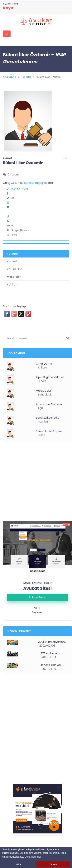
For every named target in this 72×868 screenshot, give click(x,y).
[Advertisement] (36, 485)
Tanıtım (12, 254)
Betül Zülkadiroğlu (48, 418)
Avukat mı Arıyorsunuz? (53, 642)
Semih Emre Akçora (49, 431)
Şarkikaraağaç (34, 183)
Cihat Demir (44, 364)
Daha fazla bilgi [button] (33, 857)
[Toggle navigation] (7, 34)
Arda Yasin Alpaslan (49, 404)
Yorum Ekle (14, 269)
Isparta (26, 77)
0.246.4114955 (18, 189)
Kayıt (8, 8)
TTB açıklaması (50, 653)
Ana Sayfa (10, 77)
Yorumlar (13, 261)
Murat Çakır (44, 391)
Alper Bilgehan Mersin (50, 377)
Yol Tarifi (13, 285)
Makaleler (14, 277)
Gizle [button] (19, 864)
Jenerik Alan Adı (50, 665)
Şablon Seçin (38, 597)
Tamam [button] (53, 864)
